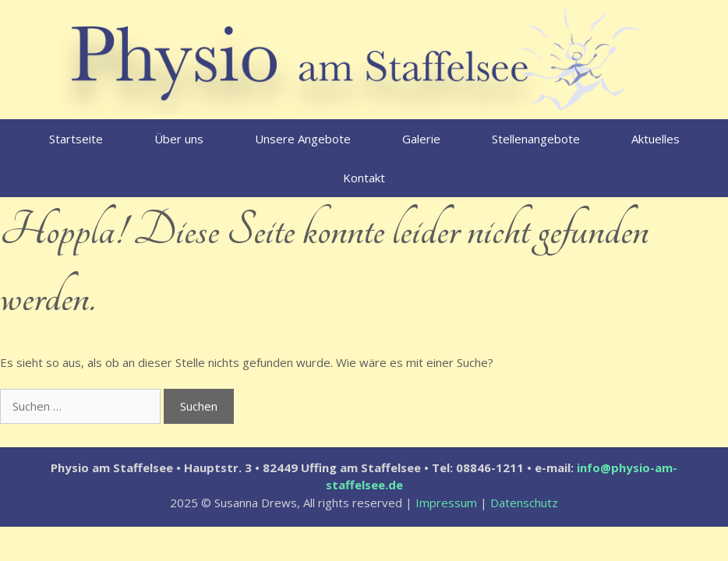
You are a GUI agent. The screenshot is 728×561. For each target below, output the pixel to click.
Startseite (76, 139)
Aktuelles (656, 139)
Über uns (179, 139)
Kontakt (364, 178)
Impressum (446, 503)
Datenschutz (524, 503)
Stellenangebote (536, 139)
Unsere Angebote (303, 139)
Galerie (421, 139)
